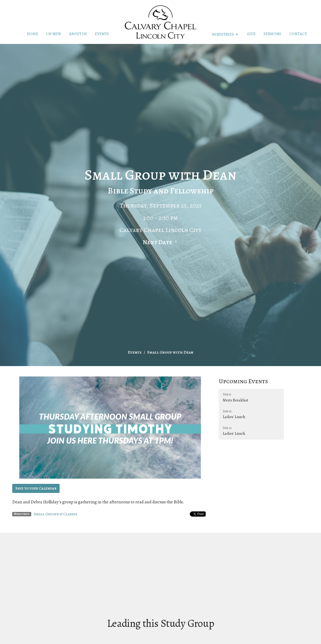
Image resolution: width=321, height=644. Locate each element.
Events (102, 34)
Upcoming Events (243, 381)
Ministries (225, 34)
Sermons (272, 34)
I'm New (54, 34)
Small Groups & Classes (56, 514)
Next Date (160, 242)
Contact (298, 34)
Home (33, 34)
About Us (78, 34)
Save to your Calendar (36, 488)
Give (251, 34)
